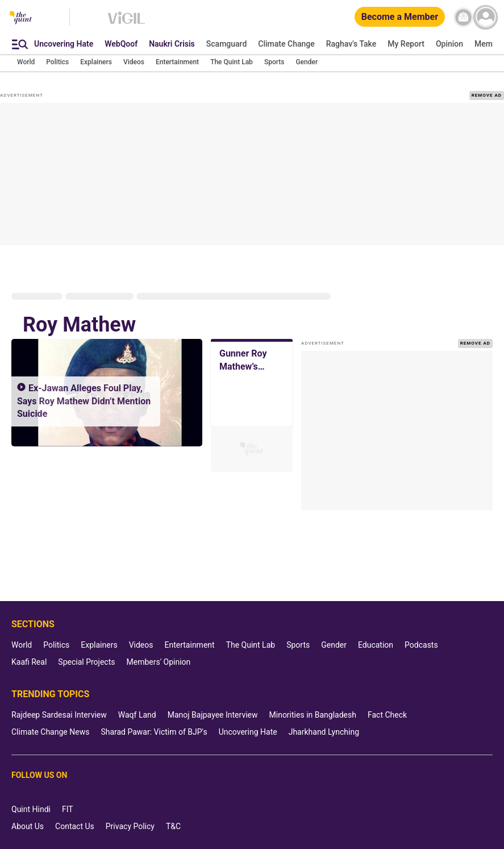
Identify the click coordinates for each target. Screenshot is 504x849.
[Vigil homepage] (126, 23)
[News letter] (463, 17)
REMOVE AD (487, 95)
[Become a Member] (400, 17)
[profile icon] (486, 17)
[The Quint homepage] (21, 18)
